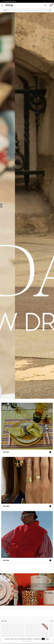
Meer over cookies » (27, 641)
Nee (47, 639)
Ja (43, 639)
